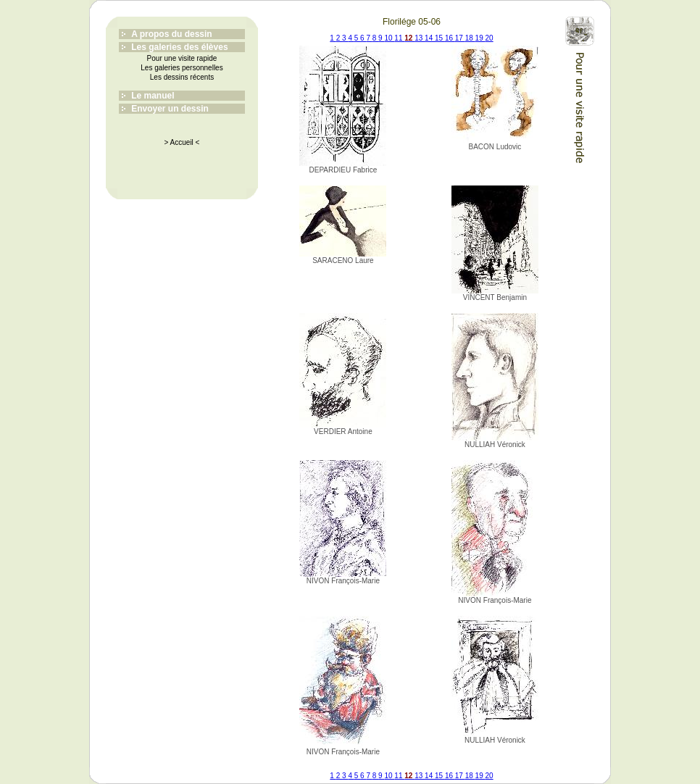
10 (389, 38)
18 (470, 38)
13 (420, 38)
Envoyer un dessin (170, 109)
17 (460, 38)
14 (430, 38)
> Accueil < (182, 142)
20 (489, 38)
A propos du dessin (172, 34)
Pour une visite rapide (182, 58)
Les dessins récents (182, 77)
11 (399, 38)
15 (440, 38)
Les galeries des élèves (179, 47)
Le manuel (153, 96)
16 (450, 38)
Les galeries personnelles (182, 68)
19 (480, 38)
